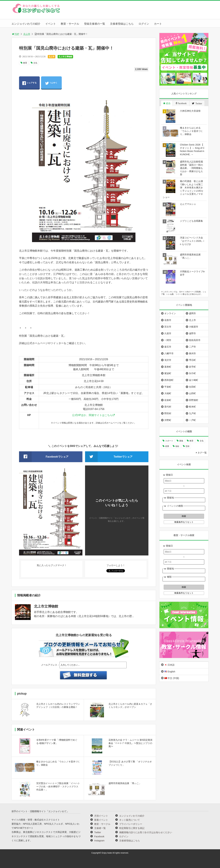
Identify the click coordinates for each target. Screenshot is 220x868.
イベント (51, 24)
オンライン (170, 313)
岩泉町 (168, 400)
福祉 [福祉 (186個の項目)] (177, 446)
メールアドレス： (50, 665)
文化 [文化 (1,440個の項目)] (202, 441)
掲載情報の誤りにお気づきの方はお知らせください (146, 832)
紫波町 (168, 373)
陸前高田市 (195, 340)
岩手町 (192, 367)
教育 (25, 63)
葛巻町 (168, 367)
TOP (15, 34)
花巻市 (168, 320)
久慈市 (168, 333)
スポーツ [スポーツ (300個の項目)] (169, 441)
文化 (35, 63)
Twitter (98, 832)
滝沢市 (168, 360)
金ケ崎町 (194, 380)
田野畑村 (194, 400)
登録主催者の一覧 (95, 24)
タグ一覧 (202, 453)
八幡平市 (169, 353)
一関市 (168, 340)
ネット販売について (130, 820)
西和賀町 (169, 380)
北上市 (27, 34)
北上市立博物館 (65, 57)
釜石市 (168, 347)
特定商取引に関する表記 (132, 828)
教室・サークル (70, 24)
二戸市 (192, 347)
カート (158, 24)
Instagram (99, 841)
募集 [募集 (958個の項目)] (181, 441)
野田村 (168, 413)
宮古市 (168, 327)
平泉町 (168, 387)
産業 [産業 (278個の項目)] (167, 446)
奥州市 (192, 353)
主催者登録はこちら (122, 24)
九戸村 (192, 413)
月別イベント (101, 816)
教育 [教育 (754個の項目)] (191, 441)
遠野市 (192, 333)
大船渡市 (194, 327)
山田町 (192, 393)
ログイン (144, 24)
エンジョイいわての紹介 (26, 24)
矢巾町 (192, 373)
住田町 (192, 387)
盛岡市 (192, 313)
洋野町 (168, 420)
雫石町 (192, 360)
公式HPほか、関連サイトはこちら (92, 415)
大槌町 (168, 393)
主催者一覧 (100, 828)
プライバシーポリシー (131, 824)
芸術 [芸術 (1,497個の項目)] (187, 446)
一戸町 (192, 420)
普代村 (168, 407)
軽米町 (192, 407)
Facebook (99, 836)
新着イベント (101, 820)
